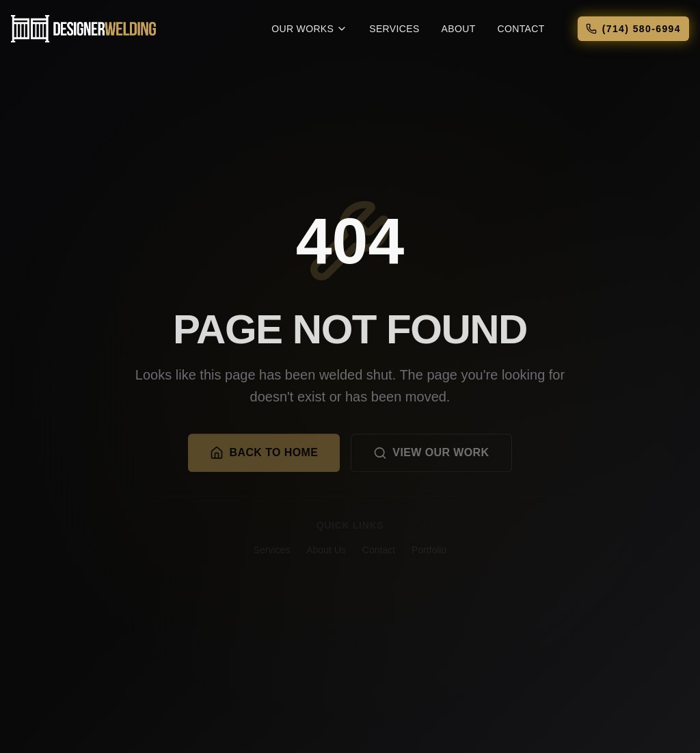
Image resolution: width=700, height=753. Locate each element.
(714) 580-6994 (633, 29)
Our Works (309, 29)
